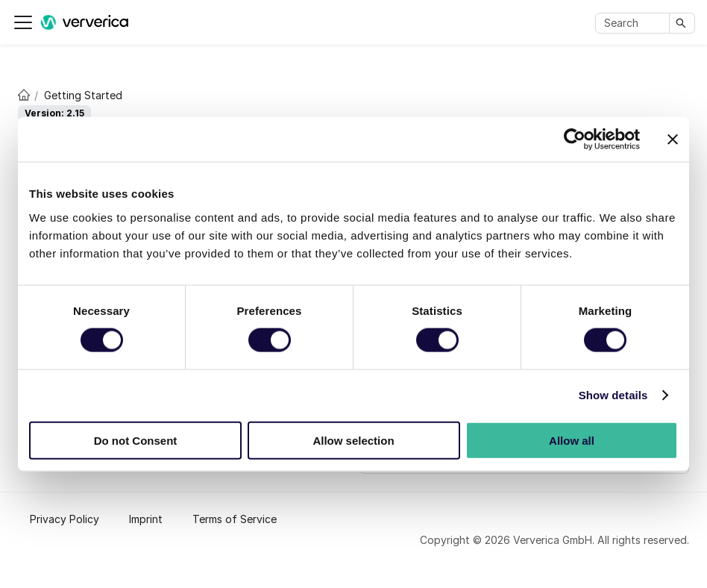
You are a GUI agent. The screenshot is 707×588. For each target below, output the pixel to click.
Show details (613, 395)
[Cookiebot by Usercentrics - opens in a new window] (575, 140)
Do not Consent (136, 440)
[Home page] (20, 94)
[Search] (635, 23)
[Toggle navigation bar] (23, 22)
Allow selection (353, 440)
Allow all (572, 440)
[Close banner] (673, 140)
